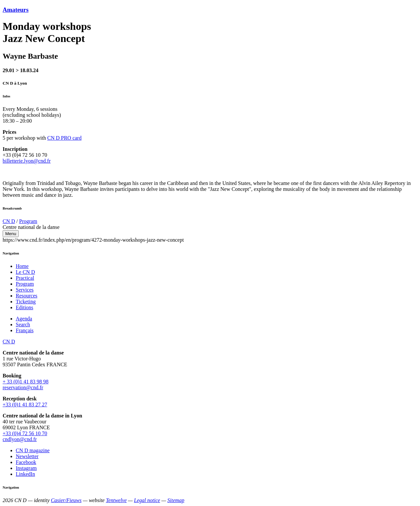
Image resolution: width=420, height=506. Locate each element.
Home (22, 266)
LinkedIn (25, 474)
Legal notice (147, 500)
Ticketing (26, 302)
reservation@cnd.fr (23, 387)
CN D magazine (33, 450)
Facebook (26, 462)
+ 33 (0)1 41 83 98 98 (26, 382)
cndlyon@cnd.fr (20, 439)
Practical (25, 278)
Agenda (24, 319)
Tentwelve (116, 500)
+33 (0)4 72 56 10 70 (25, 433)
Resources (27, 296)
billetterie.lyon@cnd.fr (27, 161)
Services (25, 290)
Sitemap (176, 500)
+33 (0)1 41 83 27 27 (25, 405)
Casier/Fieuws (66, 500)
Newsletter (27, 456)
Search (23, 324)
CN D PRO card (64, 138)
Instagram (26, 468)
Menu (11, 234)
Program (28, 221)
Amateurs (16, 10)
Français (25, 330)
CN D (9, 221)
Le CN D (25, 272)
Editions (24, 307)
